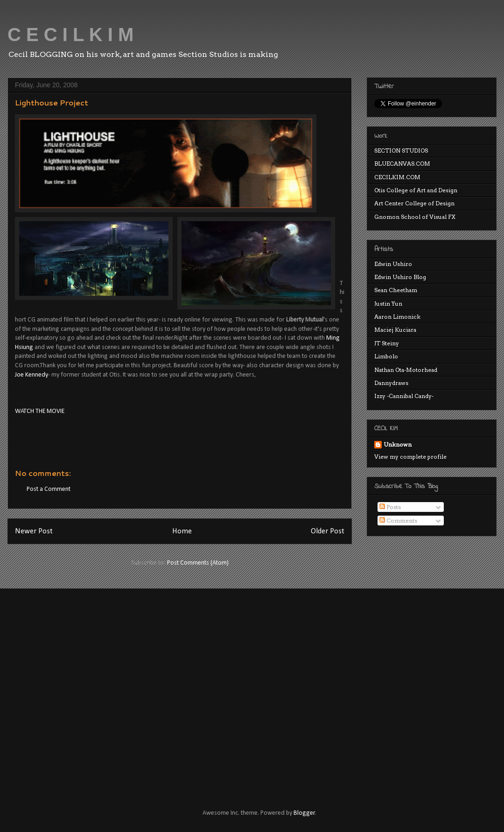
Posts (390, 507)
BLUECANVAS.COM (402, 164)
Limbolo (386, 356)
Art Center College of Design (414, 203)
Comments (398, 521)
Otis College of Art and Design (416, 190)
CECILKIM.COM (397, 177)
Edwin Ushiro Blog (400, 277)
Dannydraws (391, 383)
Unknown (398, 444)
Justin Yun (388, 304)
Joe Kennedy (31, 375)
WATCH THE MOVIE (40, 411)
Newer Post (34, 531)
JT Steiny (387, 343)
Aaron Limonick (397, 317)
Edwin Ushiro (393, 264)
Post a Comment (49, 489)
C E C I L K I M (70, 35)
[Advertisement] (87, 690)
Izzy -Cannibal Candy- (404, 396)
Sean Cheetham (396, 290)
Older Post (328, 531)
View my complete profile (410, 457)
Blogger (304, 813)
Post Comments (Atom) (198, 563)
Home (182, 531)
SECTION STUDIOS (401, 150)
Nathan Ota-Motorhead (406, 370)
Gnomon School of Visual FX (415, 217)
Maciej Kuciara (395, 330)
